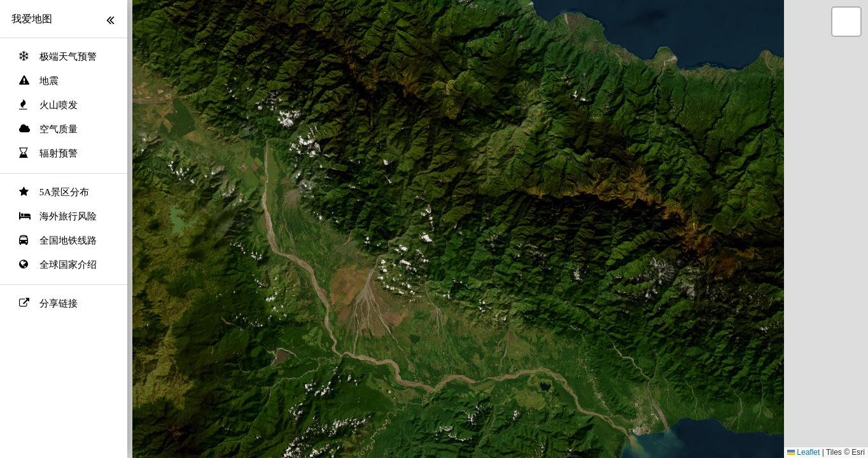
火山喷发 (59, 105)
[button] (846, 22)
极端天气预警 (68, 57)
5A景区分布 (64, 192)
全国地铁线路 (68, 240)
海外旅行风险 (68, 216)
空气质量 (59, 129)
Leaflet (803, 452)
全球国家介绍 (68, 265)
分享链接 (59, 303)
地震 (49, 81)
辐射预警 (59, 153)
